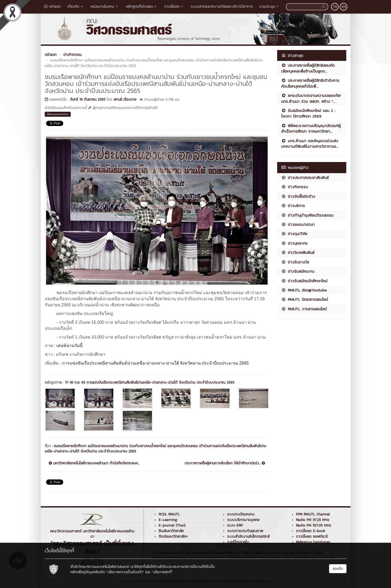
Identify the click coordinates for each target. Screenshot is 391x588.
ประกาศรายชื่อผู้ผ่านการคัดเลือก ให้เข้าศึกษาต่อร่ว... (225, 463)
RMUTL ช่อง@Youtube (304, 290)
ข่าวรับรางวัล (295, 262)
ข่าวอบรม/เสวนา (298, 224)
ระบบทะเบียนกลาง (241, 514)
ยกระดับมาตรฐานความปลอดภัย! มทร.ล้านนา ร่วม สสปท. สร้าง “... (311, 98)
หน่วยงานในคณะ (105, 6)
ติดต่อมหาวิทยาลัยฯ (173, 537)
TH (335, 7)
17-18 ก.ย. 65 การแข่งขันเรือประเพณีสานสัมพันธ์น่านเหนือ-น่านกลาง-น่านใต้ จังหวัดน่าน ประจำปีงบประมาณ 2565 (150, 382)
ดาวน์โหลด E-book (311, 531)
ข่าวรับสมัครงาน (298, 271)
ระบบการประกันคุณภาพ (245, 531)
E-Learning (168, 520)
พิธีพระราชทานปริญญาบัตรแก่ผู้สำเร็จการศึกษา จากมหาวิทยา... (311, 128)
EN (344, 7)
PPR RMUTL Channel (313, 514)
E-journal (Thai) (172, 525)
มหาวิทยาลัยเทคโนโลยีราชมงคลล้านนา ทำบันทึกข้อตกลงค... (94, 463)
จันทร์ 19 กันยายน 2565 (88, 99)
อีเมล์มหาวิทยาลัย (171, 531)
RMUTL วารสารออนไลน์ (304, 309)
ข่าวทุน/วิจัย (294, 234)
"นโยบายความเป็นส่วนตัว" (125, 572)
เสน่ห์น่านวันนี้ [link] (69, 346)
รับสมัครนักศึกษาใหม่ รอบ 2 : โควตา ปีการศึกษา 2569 (308, 113)
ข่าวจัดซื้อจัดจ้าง (298, 196)
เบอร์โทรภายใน (238, 542)
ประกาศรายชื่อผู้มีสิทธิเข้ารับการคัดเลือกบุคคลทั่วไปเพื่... (310, 83)
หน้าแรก (52, 6)
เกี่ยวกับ (76, 6)
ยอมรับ (338, 569)
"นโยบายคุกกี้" (162, 572)
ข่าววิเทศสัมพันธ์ (298, 252)
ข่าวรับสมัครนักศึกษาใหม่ (304, 281)
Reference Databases (313, 542)
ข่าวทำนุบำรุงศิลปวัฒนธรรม (307, 215)
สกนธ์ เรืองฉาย (125, 99)
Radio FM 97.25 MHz (313, 520)
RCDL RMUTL (169, 514)
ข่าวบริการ (293, 206)
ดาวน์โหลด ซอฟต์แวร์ (312, 537)
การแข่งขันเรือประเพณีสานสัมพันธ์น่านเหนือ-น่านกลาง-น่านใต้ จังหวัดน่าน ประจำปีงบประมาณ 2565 (156, 363)
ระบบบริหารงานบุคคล (243, 520)
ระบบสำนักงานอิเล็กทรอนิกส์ (248, 537)
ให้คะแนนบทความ (58, 114)
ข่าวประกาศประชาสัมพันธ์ (305, 178)
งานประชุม (269, 6)
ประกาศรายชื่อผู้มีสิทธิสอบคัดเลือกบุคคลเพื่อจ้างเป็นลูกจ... (308, 68)
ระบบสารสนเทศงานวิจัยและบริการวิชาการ (222, 6)
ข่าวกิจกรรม (295, 187)
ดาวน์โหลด (174, 6)
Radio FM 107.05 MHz (314, 525)
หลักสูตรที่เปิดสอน (142, 6)
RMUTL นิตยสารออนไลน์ (305, 299)
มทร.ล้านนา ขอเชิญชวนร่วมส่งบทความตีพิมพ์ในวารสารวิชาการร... (310, 143)
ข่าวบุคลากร (294, 243)
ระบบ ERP (235, 525)
